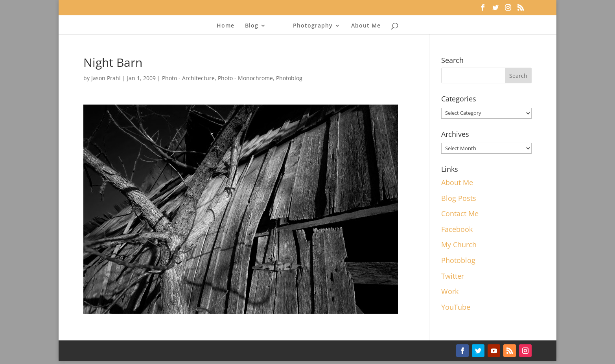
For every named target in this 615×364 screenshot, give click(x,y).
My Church (459, 245)
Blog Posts (459, 198)
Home (226, 26)
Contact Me (460, 213)
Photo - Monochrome (245, 78)
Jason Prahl (106, 78)
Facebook (457, 229)
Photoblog (289, 78)
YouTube (456, 307)
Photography (313, 26)
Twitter (453, 276)
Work (450, 291)
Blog (252, 26)
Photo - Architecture (188, 78)
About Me (366, 26)
